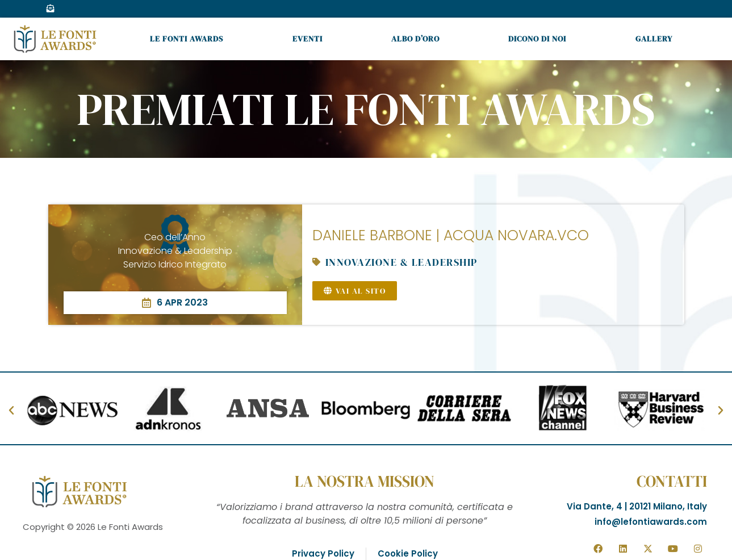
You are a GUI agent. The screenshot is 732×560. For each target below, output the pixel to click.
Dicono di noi (537, 39)
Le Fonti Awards (187, 39)
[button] (11, 411)
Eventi (308, 39)
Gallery (654, 39)
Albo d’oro (415, 39)
